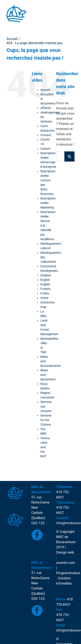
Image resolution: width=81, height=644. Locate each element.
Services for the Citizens (46, 420)
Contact (46, 135)
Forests (45, 289)
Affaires (46, 108)
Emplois (46, 275)
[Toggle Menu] (12, 26)
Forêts (45, 293)
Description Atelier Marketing (48, 203)
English (45, 280)
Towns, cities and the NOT (45, 447)
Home (44, 298)
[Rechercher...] (60, 156)
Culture (45, 149)
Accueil (45, 90)
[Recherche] (69, 156)
